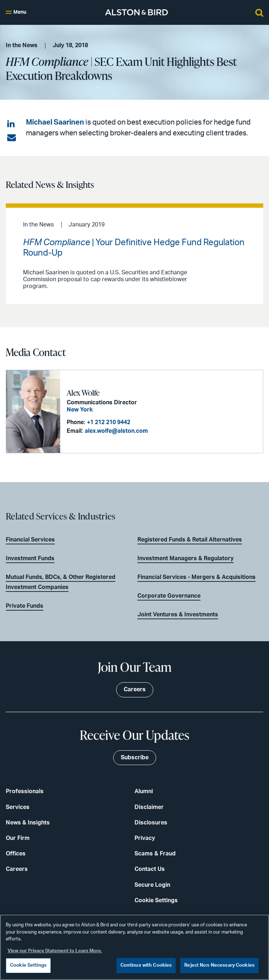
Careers (17, 869)
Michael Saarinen (55, 122)
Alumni (144, 791)
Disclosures (151, 823)
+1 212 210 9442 (109, 422)
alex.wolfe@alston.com (116, 431)
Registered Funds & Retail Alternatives (190, 540)
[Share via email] (12, 138)
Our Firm (18, 838)
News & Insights (28, 823)
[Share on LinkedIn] (12, 124)
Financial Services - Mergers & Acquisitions (197, 577)
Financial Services (30, 540)
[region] (134, 947)
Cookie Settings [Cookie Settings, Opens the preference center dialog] (28, 965)
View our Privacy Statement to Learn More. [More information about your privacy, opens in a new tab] (55, 951)
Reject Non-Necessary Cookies (219, 965)
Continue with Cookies (146, 965)
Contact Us (150, 869)
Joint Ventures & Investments (178, 615)
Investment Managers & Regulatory (186, 558)
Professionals (25, 791)
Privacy (145, 838)
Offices (16, 854)
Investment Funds (30, 558)
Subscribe (135, 758)
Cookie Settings (156, 900)
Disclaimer (149, 807)
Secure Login (152, 885)
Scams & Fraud (155, 854)
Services (18, 807)
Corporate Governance (169, 596)
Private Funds (25, 606)
